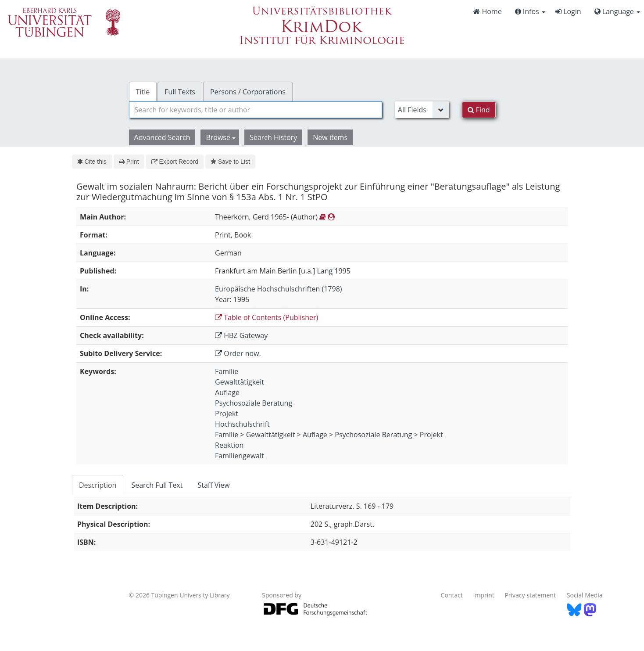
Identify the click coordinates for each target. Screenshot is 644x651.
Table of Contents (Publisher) (267, 317)
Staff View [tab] (213, 485)
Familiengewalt (240, 456)
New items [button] (330, 137)
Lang (325, 271)
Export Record (175, 162)
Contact (452, 595)
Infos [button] (530, 11)
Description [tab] (98, 485)
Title (143, 92)
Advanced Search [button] (162, 137)
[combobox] (256, 110)
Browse (221, 137)
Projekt (227, 414)
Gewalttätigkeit (240, 382)
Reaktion (229, 445)
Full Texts (180, 92)
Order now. (238, 353)
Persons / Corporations (248, 92)
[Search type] (422, 110)
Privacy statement (530, 595)
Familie (227, 371)
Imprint (484, 595)
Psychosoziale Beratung (254, 403)
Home (487, 11)
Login (568, 11)
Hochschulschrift (242, 424)
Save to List (230, 162)
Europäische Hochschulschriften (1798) (278, 289)
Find (479, 110)
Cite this (92, 162)
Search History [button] (273, 137)
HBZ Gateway (241, 335)
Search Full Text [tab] (157, 485)
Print (129, 162)
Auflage (227, 392)
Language (617, 11)
